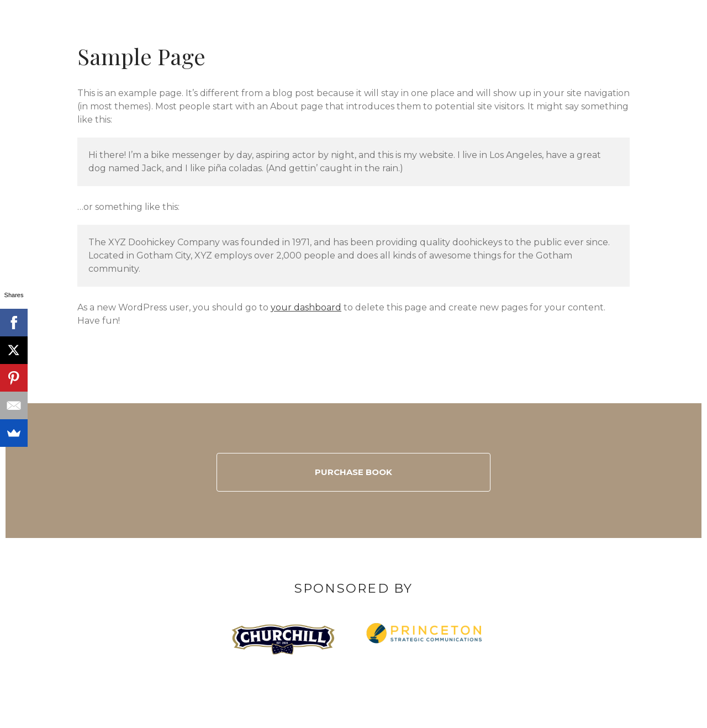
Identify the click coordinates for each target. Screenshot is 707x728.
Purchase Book (353, 472)
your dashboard (306, 307)
